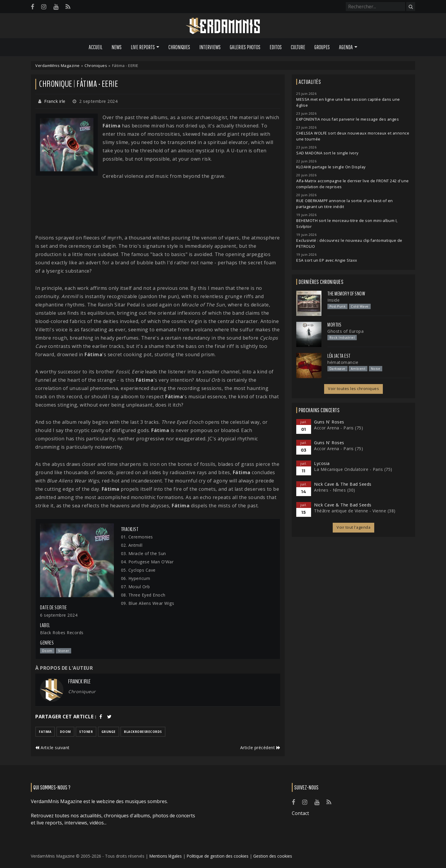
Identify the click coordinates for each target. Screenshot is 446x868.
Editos (276, 47)
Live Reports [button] (143, 47)
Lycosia (322, 463)
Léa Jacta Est (339, 356)
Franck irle (55, 101)
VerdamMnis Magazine (58, 65)
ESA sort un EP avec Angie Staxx (327, 260)
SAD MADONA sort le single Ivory (327, 153)
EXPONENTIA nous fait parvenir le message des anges (348, 119)
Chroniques (179, 47)
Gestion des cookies (273, 856)
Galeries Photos (245, 47)
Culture (298, 47)
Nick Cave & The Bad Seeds (343, 484)
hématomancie (343, 362)
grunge (109, 732)
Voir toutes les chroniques (353, 389)
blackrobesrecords (143, 732)
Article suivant (52, 748)
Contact (300, 813)
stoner (86, 732)
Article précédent (260, 748)
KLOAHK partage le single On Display (331, 167)
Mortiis (334, 325)
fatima (45, 732)
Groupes (322, 47)
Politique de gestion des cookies (218, 856)
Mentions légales (165, 856)
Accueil (95, 47)
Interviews (210, 47)
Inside (333, 300)
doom (65, 732)
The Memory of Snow (346, 294)
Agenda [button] (346, 47)
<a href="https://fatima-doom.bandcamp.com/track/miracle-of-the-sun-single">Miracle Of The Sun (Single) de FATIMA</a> (158, 207)
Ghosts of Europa (345, 331)
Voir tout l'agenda (353, 527)
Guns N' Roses (329, 422)
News (117, 47)
